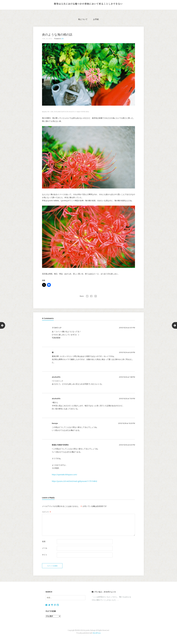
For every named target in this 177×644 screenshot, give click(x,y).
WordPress (97, 634)
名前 (44, 541)
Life (62, 39)
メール (45, 548)
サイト (45, 555)
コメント (47, 512)
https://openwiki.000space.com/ (64, 475)
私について (83, 19)
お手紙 (96, 19)
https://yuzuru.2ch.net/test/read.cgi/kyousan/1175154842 (74, 481)
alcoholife (56, 377)
